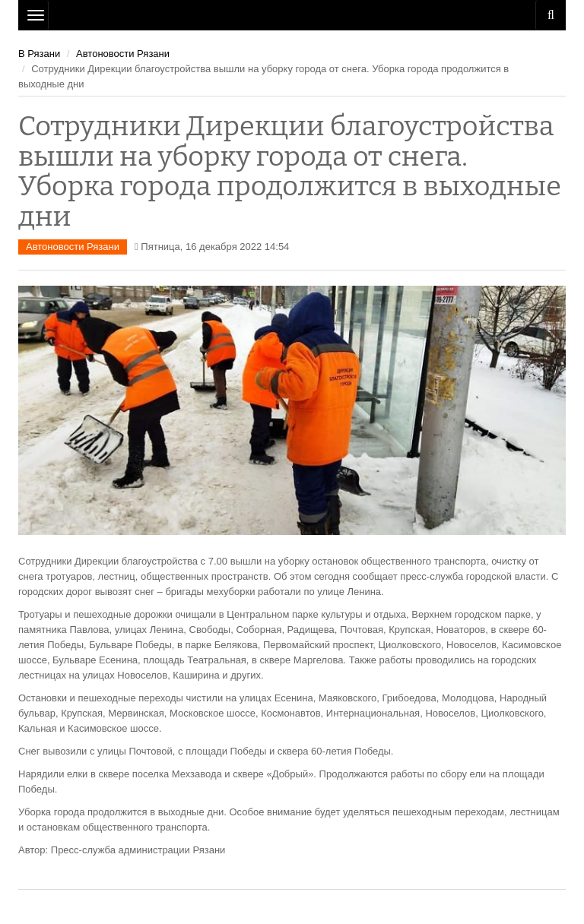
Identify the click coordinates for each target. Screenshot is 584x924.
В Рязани (39, 54)
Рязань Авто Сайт (292, 15)
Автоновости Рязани (123, 54)
